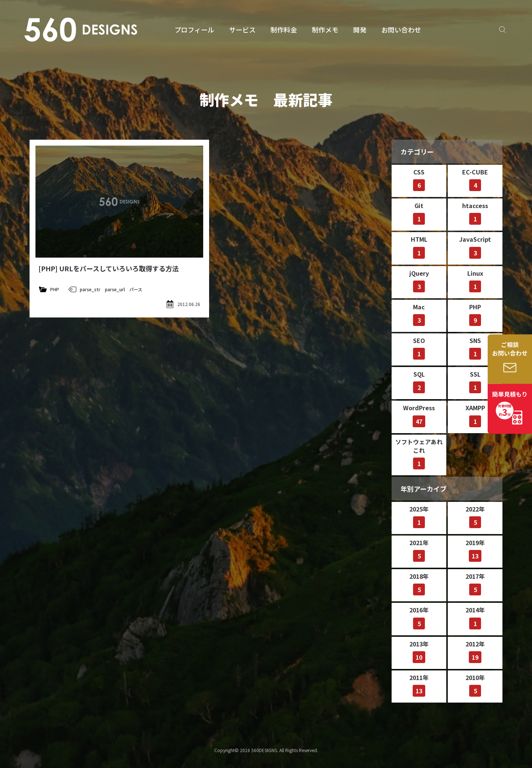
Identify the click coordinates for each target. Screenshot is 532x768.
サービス (242, 30)
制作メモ (325, 30)
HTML (419, 247)
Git (419, 213)
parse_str (90, 289)
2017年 (475, 584)
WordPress (419, 415)
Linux (475, 281)
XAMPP (475, 415)
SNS (475, 348)
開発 (360, 30)
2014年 (475, 617)
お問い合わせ (401, 30)
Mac (419, 314)
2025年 (419, 516)
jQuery (419, 281)
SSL (475, 381)
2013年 (419, 651)
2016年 (419, 617)
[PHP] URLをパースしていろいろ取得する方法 (109, 268)
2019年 (475, 550)
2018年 (419, 584)
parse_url (115, 289)
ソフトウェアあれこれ (419, 453)
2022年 (475, 516)
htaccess (475, 213)
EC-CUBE (475, 179)
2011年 (419, 685)
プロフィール (194, 30)
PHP (55, 289)
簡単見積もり (510, 404)
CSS (419, 179)
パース (136, 289)
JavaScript (475, 247)
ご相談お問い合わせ (510, 349)
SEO (419, 348)
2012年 (475, 651)
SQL (419, 381)
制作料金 (284, 30)
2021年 (419, 550)
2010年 (475, 685)
